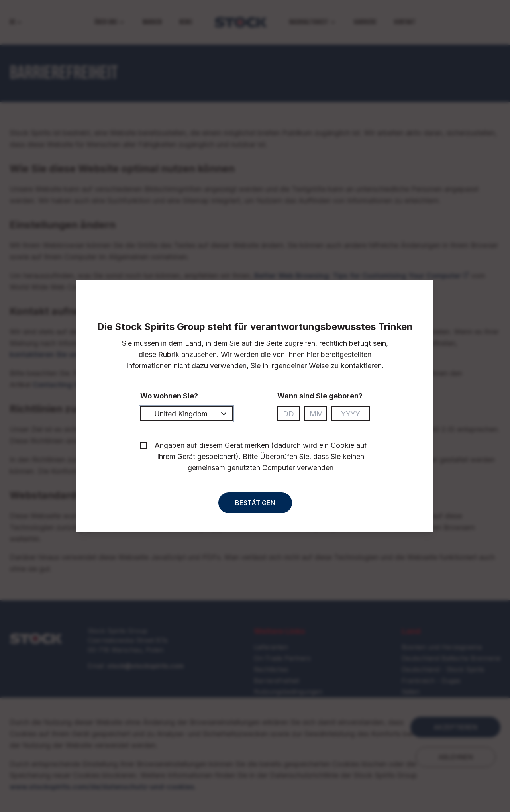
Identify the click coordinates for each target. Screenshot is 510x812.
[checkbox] (143, 453)
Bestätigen (255, 510)
